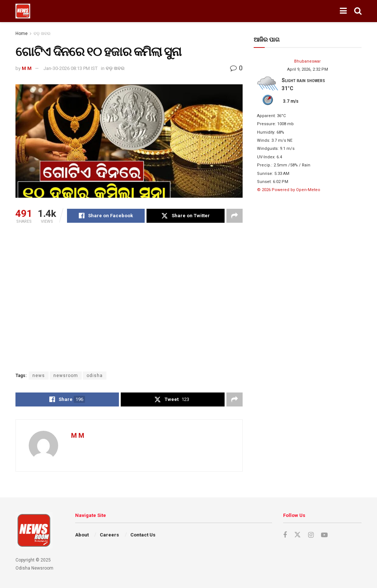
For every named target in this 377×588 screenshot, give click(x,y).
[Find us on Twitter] (297, 535)
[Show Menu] (343, 11)
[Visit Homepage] (23, 11)
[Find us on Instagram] (311, 535)
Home (22, 34)
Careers (109, 535)
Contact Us (143, 535)
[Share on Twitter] (185, 216)
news (39, 376)
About (82, 535)
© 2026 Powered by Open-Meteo (289, 190)
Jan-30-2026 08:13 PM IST (71, 68)
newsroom (66, 376)
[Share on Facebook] (106, 216)
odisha (95, 376)
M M (27, 68)
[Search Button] (358, 11)
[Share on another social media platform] (235, 216)
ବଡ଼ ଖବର (42, 34)
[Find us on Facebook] (285, 535)
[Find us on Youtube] (324, 535)
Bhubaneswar (307, 61)
